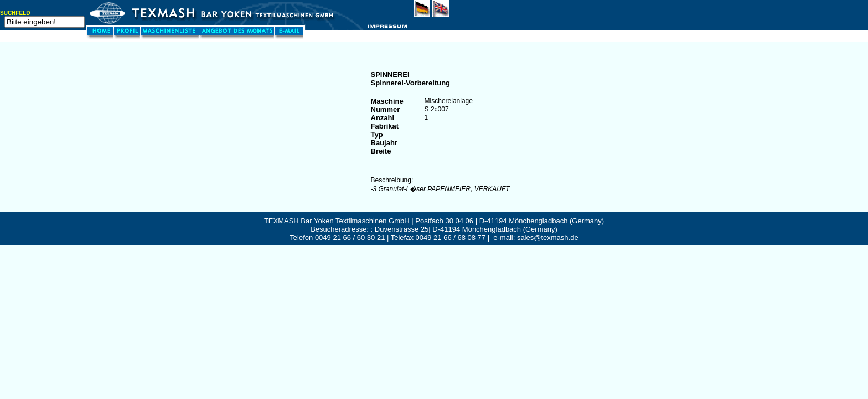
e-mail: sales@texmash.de (535, 237)
